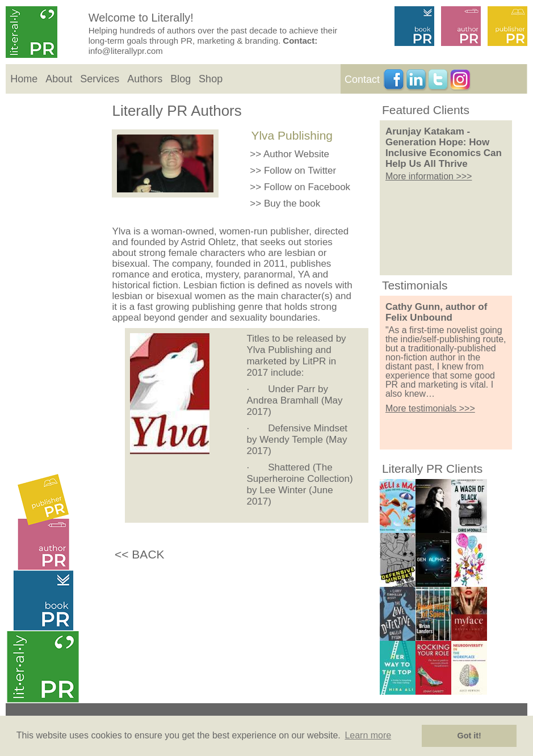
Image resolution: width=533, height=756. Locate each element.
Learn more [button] (368, 735)
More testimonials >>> (430, 408)
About (59, 79)
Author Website (296, 154)
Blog (181, 79)
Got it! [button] (469, 736)
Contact (362, 79)
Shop (211, 79)
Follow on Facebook (307, 187)
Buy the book (292, 203)
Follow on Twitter (300, 171)
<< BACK (140, 554)
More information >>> (429, 176)
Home (24, 79)
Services (100, 79)
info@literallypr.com (126, 51)
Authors (145, 79)
